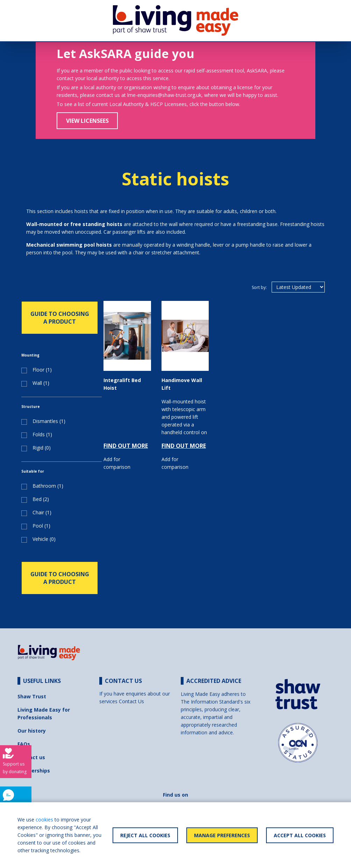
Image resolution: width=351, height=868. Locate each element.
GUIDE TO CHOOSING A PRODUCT (60, 318)
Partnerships (34, 771)
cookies (44, 820)
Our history (32, 731)
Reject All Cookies (145, 835)
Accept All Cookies (300, 835)
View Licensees (87, 121)
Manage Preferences (222, 835)
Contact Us (131, 701)
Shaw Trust (32, 696)
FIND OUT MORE (126, 446)
